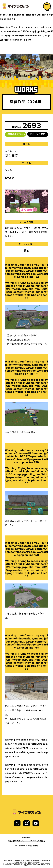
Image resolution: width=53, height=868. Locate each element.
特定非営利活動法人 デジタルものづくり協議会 (27, 841)
